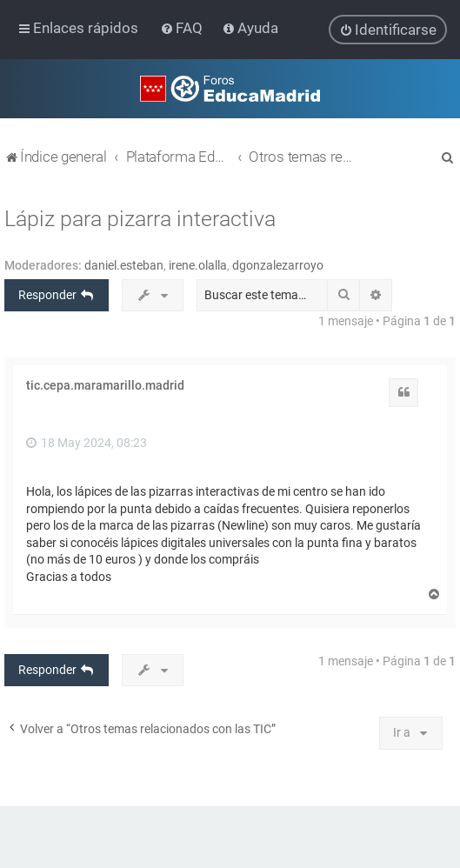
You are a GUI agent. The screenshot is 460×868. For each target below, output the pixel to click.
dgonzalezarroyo (278, 264)
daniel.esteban (124, 264)
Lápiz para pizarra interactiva (140, 218)
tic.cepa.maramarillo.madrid (105, 385)
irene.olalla (198, 264)
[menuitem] (183, 28)
